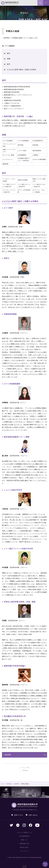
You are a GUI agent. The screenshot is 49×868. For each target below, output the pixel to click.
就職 (9, 59)
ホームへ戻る (26, 768)
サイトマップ (25, 851)
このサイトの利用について (25, 833)
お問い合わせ (33, 815)
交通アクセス (18, 815)
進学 (9, 53)
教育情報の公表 (25, 844)
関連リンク (24, 840)
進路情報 (8, 755)
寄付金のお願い (25, 847)
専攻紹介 (26, 770)
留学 (9, 64)
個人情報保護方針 (24, 836)
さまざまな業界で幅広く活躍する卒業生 (22, 70)
